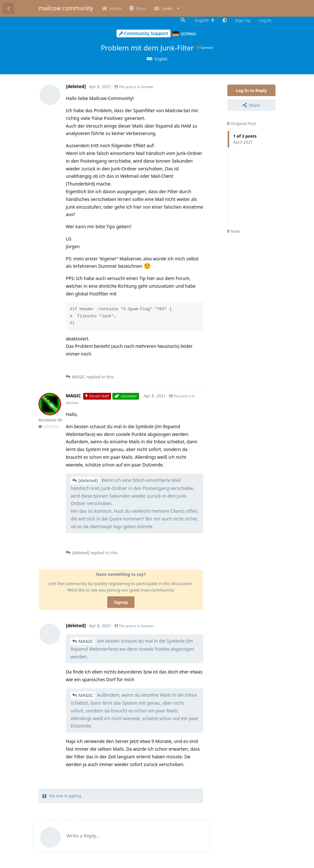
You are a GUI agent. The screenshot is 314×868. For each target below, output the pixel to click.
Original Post (241, 123)
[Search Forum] (182, 20)
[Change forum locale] (205, 20)
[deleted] (88, 480)
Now (233, 231)
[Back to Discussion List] (8, 8)
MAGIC (86, 641)
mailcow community (66, 8)
